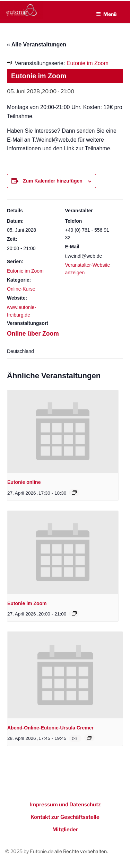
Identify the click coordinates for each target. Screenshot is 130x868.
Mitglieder (65, 830)
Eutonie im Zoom (25, 271)
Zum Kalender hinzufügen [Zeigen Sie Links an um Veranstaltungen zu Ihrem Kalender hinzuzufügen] (53, 181)
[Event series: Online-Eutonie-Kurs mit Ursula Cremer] (89, 738)
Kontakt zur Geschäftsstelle (65, 817)
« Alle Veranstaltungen (37, 45)
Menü (106, 14)
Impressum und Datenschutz (65, 805)
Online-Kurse (21, 289)
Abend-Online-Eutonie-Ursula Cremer (50, 728)
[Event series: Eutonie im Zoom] (74, 613)
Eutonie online (24, 482)
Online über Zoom (33, 334)
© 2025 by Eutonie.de (30, 851)
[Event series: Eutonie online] (74, 493)
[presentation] (63, 432)
